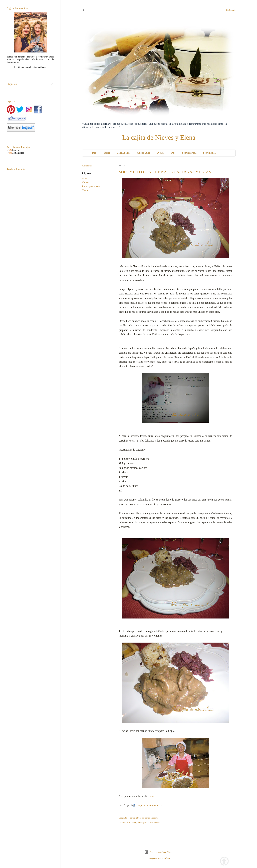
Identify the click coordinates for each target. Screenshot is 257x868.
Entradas (15, 150)
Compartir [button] (87, 166)
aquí (152, 796)
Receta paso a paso (91, 186)
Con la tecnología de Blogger (159, 852)
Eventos (161, 153)
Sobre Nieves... (189, 153)
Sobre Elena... (210, 153)
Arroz (85, 178)
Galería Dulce (144, 153)
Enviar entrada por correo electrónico (145, 818)
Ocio (173, 153)
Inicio (95, 153)
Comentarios (17, 153)
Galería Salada (124, 153)
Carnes (85, 182)
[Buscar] (231, 10)
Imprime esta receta (148, 805)
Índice (107, 153)
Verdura (86, 190)
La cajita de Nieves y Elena (159, 137)
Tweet (162, 805)
